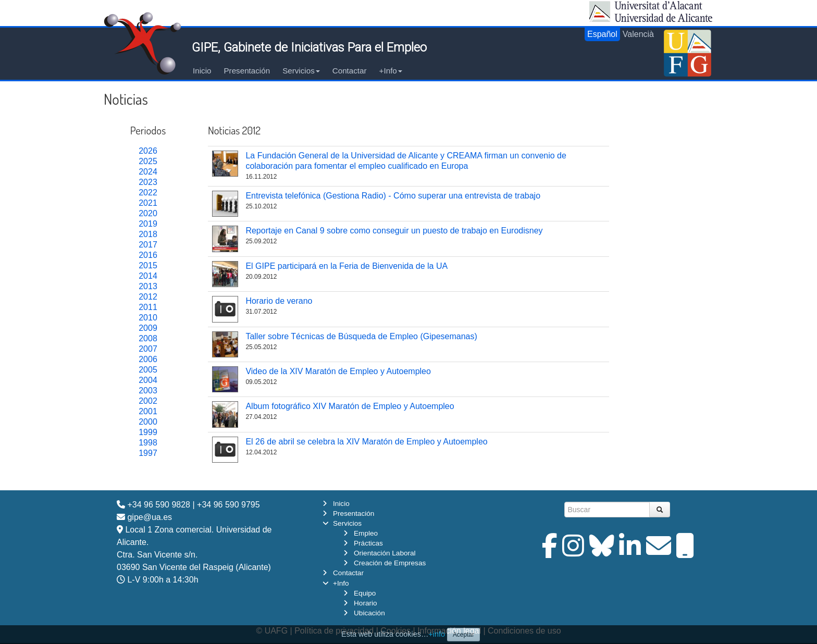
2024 (148, 172)
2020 (148, 213)
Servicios (301, 71)
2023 (148, 182)
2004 (148, 380)
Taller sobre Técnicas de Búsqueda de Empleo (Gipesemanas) (361, 336)
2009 (148, 328)
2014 (148, 276)
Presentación (247, 71)
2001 (148, 411)
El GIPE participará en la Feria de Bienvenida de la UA (346, 266)
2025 (148, 161)
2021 (148, 203)
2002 (148, 401)
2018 (148, 234)
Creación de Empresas (390, 563)
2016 (148, 255)
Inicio (202, 71)
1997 (148, 453)
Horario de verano (279, 301)
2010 (148, 318)
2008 (148, 338)
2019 (148, 224)
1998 (148, 443)
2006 (148, 359)
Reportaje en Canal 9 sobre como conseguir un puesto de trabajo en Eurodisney (394, 231)
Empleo (366, 533)
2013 (148, 286)
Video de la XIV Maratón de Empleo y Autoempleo (338, 371)
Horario (366, 603)
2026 (148, 151)
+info (437, 634)
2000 (148, 422)
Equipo (365, 593)
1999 (148, 432)
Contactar (350, 71)
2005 (148, 370)
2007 (148, 349)
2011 (148, 307)
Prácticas (368, 543)
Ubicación (369, 613)
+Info (391, 71)
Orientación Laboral (385, 553)
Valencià (638, 34)
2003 (148, 391)
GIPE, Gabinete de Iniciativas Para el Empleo (309, 47)
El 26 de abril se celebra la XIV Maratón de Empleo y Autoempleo (366, 442)
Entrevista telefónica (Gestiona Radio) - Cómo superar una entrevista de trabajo (393, 196)
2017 (148, 245)
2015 (148, 265)
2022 (148, 193)
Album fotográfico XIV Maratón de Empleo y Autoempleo (350, 406)
